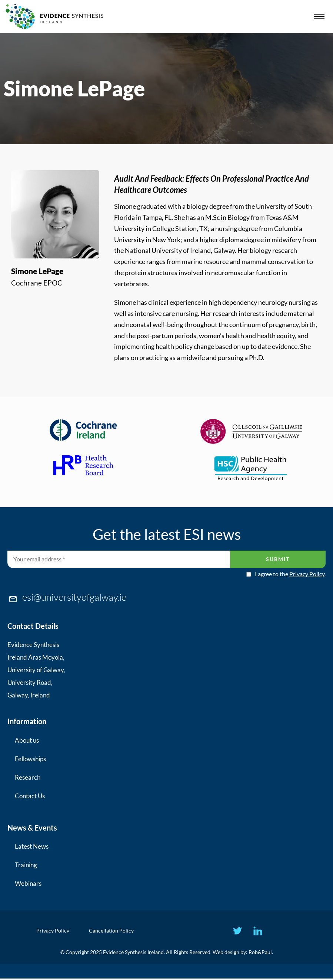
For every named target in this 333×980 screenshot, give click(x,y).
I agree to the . (290, 574)
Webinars (28, 883)
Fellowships (30, 759)
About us (27, 740)
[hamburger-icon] (319, 17)
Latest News (32, 846)
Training (26, 865)
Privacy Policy (307, 574)
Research (28, 777)
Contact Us (30, 796)
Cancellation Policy (113, 931)
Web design (226, 953)
